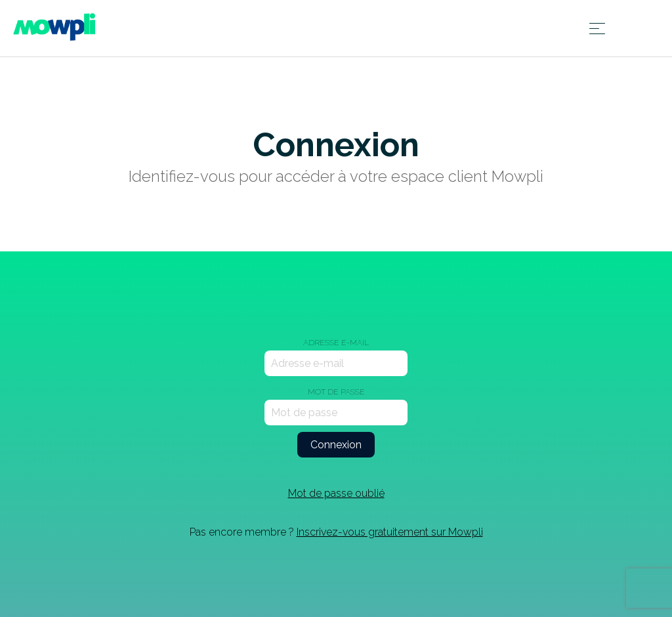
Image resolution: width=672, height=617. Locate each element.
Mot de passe (336, 392)
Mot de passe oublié (336, 493)
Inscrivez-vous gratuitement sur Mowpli (390, 532)
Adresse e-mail (336, 343)
